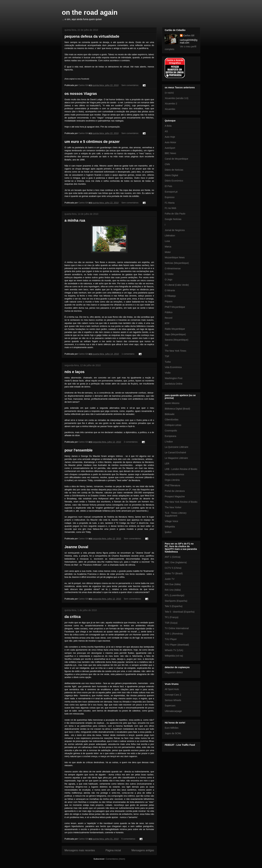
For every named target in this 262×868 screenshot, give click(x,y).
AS (166, 131)
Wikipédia (170, 527)
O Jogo (169, 280)
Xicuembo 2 (171, 104)
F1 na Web (170, 208)
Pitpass (169, 301)
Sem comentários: (130, 85)
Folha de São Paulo (175, 214)
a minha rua (75, 220)
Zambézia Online (174, 384)
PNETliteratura (172, 485)
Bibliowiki (170, 414)
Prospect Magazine (175, 496)
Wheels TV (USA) (174, 650)
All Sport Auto (172, 689)
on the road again (90, 12)
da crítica (73, 617)
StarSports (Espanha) (176, 601)
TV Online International (177, 628)
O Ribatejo (170, 296)
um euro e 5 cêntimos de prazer (92, 142)
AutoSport (170, 148)
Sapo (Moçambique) (175, 334)
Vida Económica (173, 367)
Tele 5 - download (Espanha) (180, 612)
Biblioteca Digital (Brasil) (177, 409)
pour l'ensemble (79, 450)
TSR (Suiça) (171, 623)
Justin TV (170, 579)
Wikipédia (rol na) (174, 656)
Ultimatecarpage (173, 711)
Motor (168, 252)
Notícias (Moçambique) (177, 263)
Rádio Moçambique (175, 329)
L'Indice (169, 442)
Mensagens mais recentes (80, 850)
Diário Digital (171, 175)
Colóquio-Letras (173, 425)
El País (168, 186)
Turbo (168, 362)
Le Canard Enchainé (175, 452)
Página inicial (113, 850)
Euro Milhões (172, 728)
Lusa (167, 241)
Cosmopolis (171, 431)
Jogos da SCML (173, 733)
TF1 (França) (172, 617)
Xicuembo (170, 109)
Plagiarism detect (174, 672)
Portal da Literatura (175, 491)
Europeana (171, 436)
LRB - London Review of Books (181, 469)
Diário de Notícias (174, 170)
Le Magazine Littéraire (176, 458)
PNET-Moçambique (175, 307)
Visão (168, 373)
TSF (167, 356)
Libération (170, 236)
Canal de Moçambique (176, 159)
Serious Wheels (173, 700)
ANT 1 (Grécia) (173, 557)
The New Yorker (173, 507)
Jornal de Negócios (175, 230)
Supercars (170, 706)
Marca (168, 247)
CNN (167, 164)
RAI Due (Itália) (173, 584)
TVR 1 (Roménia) (174, 634)
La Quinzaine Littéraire (177, 447)
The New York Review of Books (181, 502)
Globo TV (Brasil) (174, 573)
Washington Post (174, 378)
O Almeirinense (173, 268)
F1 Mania (170, 203)
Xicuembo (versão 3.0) (177, 98)
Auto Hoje (170, 137)
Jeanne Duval (76, 547)
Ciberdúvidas (172, 420)
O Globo (169, 274)
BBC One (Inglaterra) (176, 562)
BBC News (170, 153)
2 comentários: (131, 442)
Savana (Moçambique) (177, 340)
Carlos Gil (189, 35)
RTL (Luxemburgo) (175, 595)
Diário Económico (174, 181)
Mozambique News (175, 257)
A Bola (168, 126)
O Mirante (170, 290)
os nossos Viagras (81, 94)
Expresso (170, 197)
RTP (167, 323)
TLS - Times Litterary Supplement (176, 514)
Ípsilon (168, 532)
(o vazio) (169, 93)
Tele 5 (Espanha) (174, 606)
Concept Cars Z (173, 695)
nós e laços (75, 372)
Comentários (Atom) (115, 859)
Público (169, 312)
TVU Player (171, 639)
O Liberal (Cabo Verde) (177, 285)
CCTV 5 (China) (173, 568)
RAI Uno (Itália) (173, 590)
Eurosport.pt (171, 192)
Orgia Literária (172, 480)
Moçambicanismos (174, 474)
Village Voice (171, 521)
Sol (166, 345)
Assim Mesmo (172, 403)
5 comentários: (129, 839)
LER (167, 464)
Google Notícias (173, 219)
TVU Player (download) (177, 645)
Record (169, 318)
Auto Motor (170, 142)
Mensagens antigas (143, 850)
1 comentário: (128, 354)
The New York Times (175, 351)
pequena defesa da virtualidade (92, 36)
